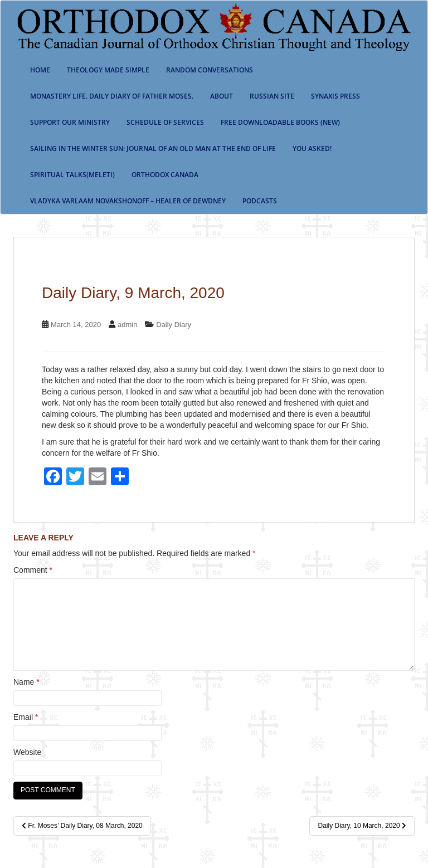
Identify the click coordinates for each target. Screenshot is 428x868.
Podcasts (260, 201)
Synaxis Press (335, 96)
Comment (33, 570)
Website (27, 752)
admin (127, 325)
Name (26, 682)
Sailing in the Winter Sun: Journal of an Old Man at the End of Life (153, 148)
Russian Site (272, 96)
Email (26, 717)
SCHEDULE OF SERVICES (165, 122)
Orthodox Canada (165, 175)
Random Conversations (210, 70)
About (222, 96)
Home (40, 70)
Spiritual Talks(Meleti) (72, 175)
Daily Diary (174, 325)
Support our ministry (70, 122)
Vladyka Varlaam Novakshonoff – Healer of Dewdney (128, 201)
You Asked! (312, 148)
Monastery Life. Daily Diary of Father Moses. (112, 96)
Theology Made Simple (108, 70)
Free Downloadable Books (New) (280, 122)
